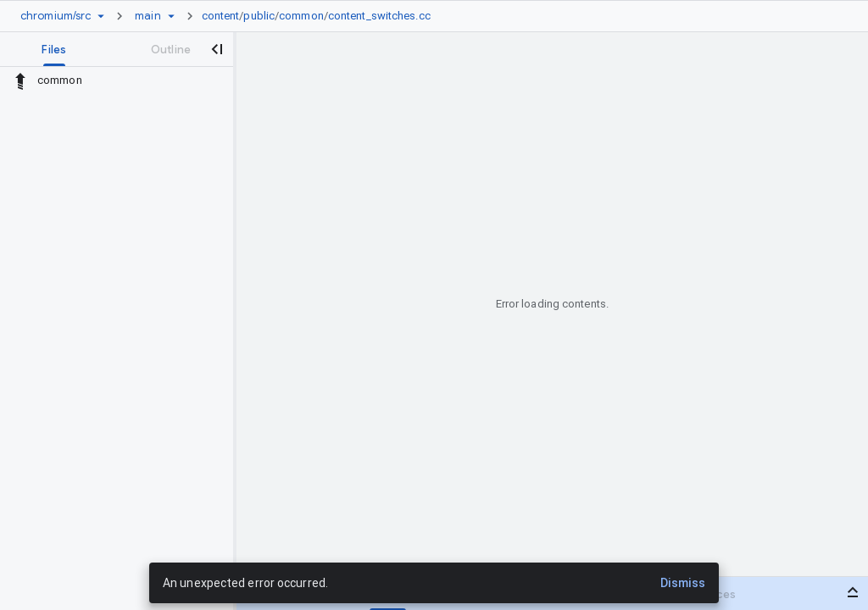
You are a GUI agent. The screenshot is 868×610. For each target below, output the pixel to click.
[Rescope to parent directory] (20, 80)
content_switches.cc (379, 16)
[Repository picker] (101, 16)
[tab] (55, 49)
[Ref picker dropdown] (171, 16)
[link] (320, 16)
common (301, 16)
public (259, 16)
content (221, 16)
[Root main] (147, 16)
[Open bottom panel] (853, 592)
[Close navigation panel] (217, 49)
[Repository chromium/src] (56, 16)
